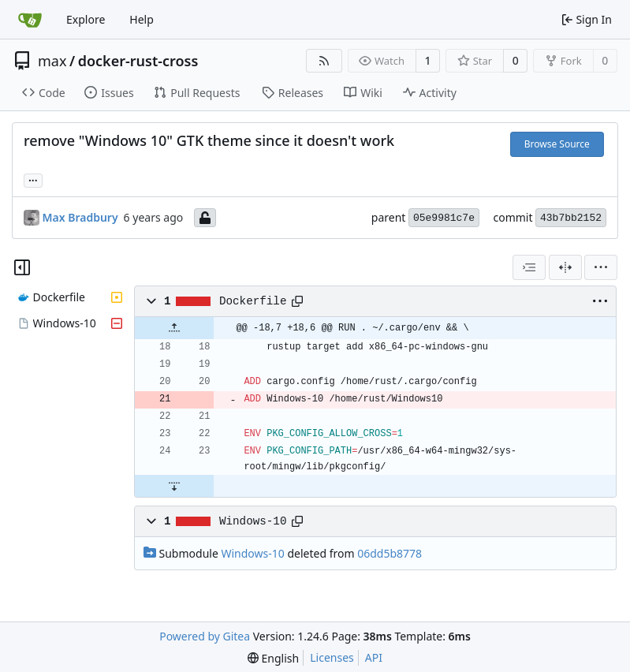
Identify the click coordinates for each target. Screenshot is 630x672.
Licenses (332, 657)
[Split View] (565, 267)
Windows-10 (253, 521)
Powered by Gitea (205, 636)
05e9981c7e (444, 218)
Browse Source (557, 144)
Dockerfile (253, 301)
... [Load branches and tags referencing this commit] (33, 179)
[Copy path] (297, 301)
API (374, 657)
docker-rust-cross (138, 61)
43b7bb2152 (571, 218)
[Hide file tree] (22, 267)
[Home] (30, 20)
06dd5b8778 (390, 553)
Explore (86, 19)
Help (142, 19)
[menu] (601, 267)
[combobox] (529, 267)
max (52, 61)
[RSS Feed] (324, 61)
